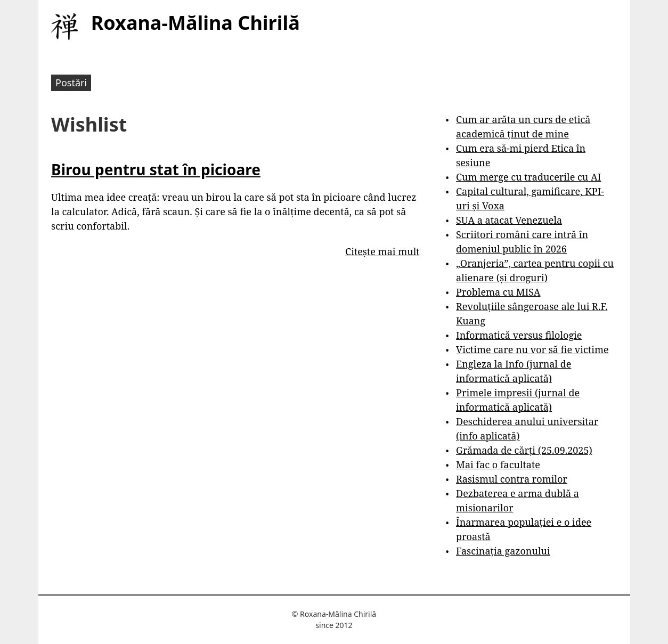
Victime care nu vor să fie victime (532, 349)
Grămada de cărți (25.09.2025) (524, 450)
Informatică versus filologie (519, 335)
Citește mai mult (382, 251)
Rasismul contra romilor (512, 479)
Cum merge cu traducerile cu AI (528, 177)
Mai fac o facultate (498, 464)
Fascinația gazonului (503, 551)
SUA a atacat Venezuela (509, 220)
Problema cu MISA (498, 292)
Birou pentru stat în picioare (156, 169)
